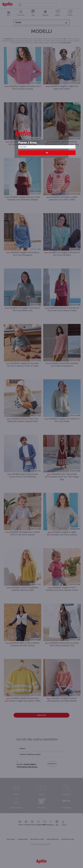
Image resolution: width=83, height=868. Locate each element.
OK (47, 153)
